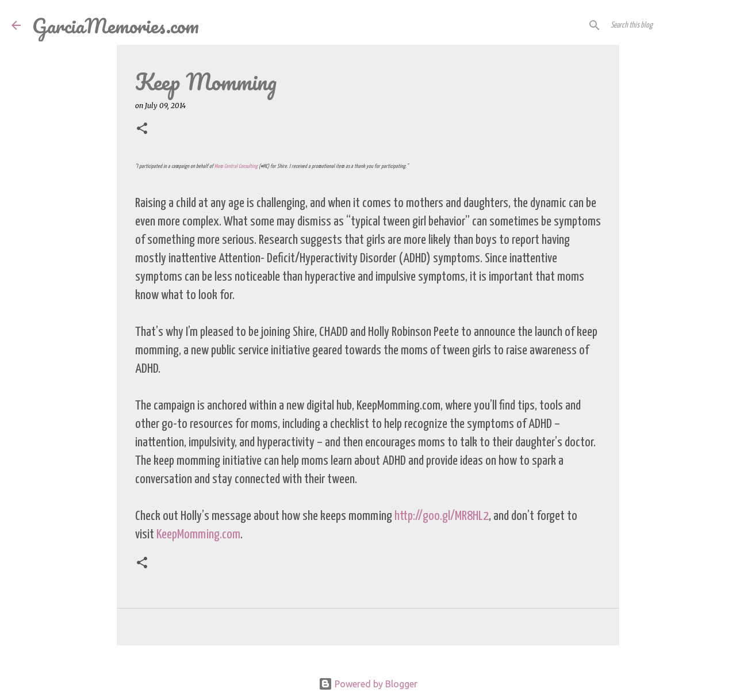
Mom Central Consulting (236, 167)
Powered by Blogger (368, 684)
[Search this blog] (666, 25)
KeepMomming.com (198, 535)
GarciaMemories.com (116, 25)
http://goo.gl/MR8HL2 (442, 516)
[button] (142, 129)
